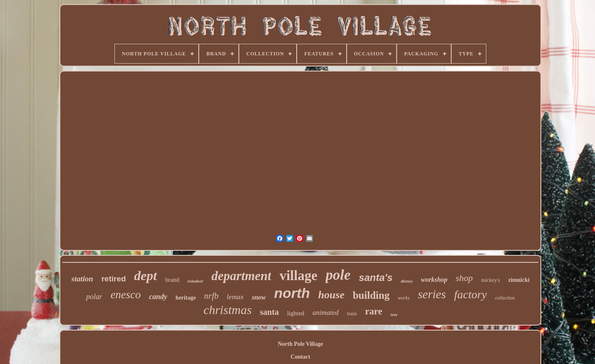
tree (394, 315)
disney (407, 281)
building (371, 295)
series (432, 294)
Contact (300, 357)
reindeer (195, 281)
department (242, 276)
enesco (125, 295)
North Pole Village (300, 344)
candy (158, 297)
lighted (296, 313)
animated (325, 313)
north (292, 293)
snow (259, 297)
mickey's (490, 280)
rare (374, 311)
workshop (434, 280)
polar (94, 297)
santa (269, 312)
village (298, 276)
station (82, 279)
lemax (235, 297)
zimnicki (519, 280)
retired (113, 279)
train (352, 313)
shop (464, 278)
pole (338, 275)
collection (505, 298)
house (331, 295)
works (404, 298)
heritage (186, 298)
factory (470, 294)
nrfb (211, 296)
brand (172, 280)
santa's (376, 277)
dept (146, 276)
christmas (227, 310)
